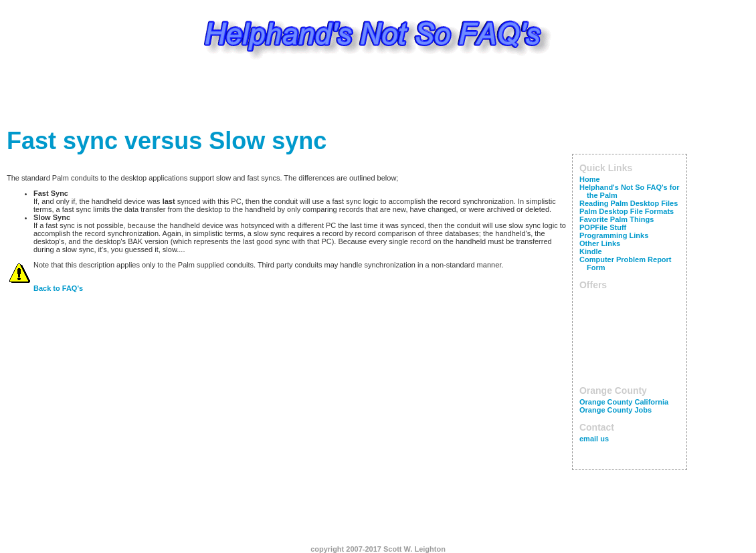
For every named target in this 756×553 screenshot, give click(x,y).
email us (594, 439)
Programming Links (614, 235)
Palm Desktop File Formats (627, 211)
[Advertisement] (378, 97)
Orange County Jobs (616, 410)
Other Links (600, 243)
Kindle (591, 251)
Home (590, 179)
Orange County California (624, 402)
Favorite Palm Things (617, 219)
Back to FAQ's (58, 288)
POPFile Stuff (603, 227)
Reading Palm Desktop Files (629, 203)
